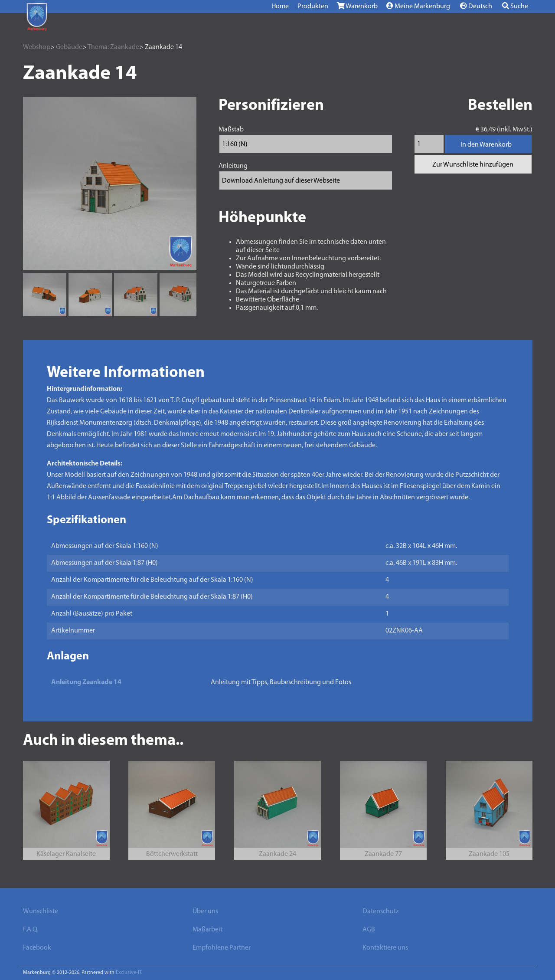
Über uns (205, 911)
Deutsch (476, 6)
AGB (369, 930)
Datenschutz (381, 911)
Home (280, 7)
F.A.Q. (31, 930)
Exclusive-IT (129, 973)
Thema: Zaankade (113, 47)
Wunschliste (41, 911)
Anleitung (233, 166)
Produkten (313, 7)
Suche (515, 6)
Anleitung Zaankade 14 (86, 682)
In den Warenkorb (486, 145)
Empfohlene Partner (222, 948)
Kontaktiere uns (385, 948)
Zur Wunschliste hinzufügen (473, 165)
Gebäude (69, 47)
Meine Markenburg (418, 6)
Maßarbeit (207, 930)
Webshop (37, 47)
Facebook (37, 948)
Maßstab (231, 130)
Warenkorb (357, 6)
